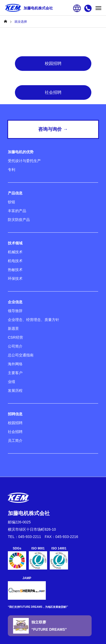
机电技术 (15, 261)
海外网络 (15, 364)
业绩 (12, 382)
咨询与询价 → (53, 129)
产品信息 (15, 193)
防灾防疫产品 (19, 220)
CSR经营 (15, 337)
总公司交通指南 (21, 355)
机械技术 (15, 252)
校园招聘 (53, 63)
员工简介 (15, 441)
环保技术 (15, 278)
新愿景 (13, 329)
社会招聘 (53, 92)
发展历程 (15, 391)
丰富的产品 (17, 211)
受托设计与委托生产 (24, 161)
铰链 (12, 202)
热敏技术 (15, 270)
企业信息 (15, 302)
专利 (12, 170)
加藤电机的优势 (21, 152)
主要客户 (15, 373)
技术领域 (15, 243)
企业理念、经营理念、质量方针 (34, 320)
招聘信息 (15, 414)
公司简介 (15, 346)
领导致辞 (15, 311)
